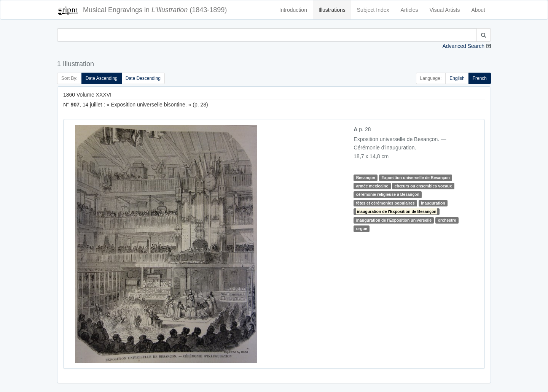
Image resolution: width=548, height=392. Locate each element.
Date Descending (143, 78)
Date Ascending (102, 78)
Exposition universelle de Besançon (416, 178)
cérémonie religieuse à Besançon (388, 194)
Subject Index (373, 10)
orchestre (447, 220)
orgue (362, 229)
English (457, 78)
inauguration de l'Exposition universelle (394, 220)
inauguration (433, 203)
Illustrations (332, 10)
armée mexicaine (372, 186)
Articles (409, 10)
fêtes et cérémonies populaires (386, 203)
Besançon (366, 178)
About (478, 10)
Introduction (293, 10)
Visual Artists (445, 10)
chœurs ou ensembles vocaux (423, 186)
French (480, 78)
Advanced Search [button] (463, 46)
